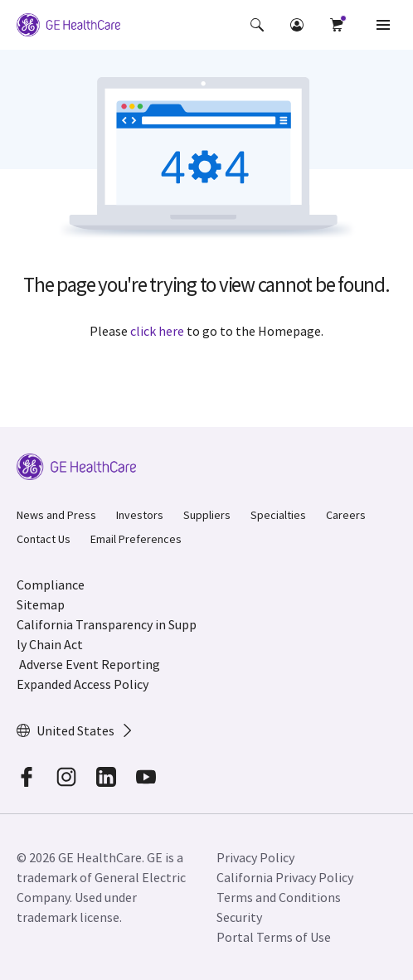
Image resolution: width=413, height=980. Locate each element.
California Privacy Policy (285, 877)
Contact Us (44, 539)
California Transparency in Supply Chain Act (107, 634)
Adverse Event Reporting (90, 664)
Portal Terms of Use (274, 937)
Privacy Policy (255, 857)
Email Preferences (136, 539)
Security (239, 917)
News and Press (56, 515)
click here (157, 331)
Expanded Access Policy (83, 684)
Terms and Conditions (279, 897)
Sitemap (41, 604)
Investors (140, 515)
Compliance (51, 585)
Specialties (278, 515)
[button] (257, 25)
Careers (346, 515)
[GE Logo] (68, 25)
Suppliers (207, 515)
